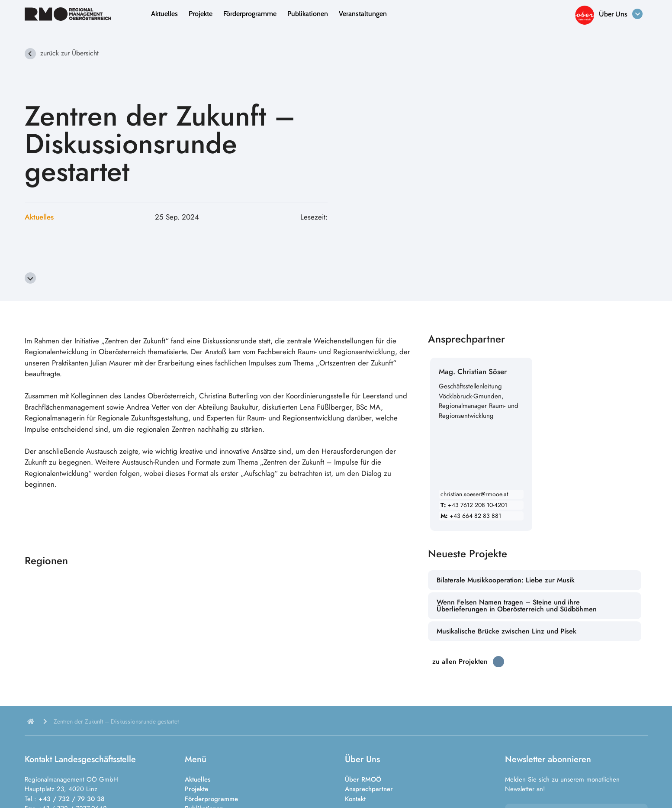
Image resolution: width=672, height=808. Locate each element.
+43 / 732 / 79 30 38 (72, 799)
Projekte (201, 14)
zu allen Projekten (460, 661)
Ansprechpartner (369, 789)
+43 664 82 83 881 (471, 516)
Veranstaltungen (363, 14)
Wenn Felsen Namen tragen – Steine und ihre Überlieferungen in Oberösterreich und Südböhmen (517, 606)
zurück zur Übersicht (69, 53)
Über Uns (613, 14)
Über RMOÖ (363, 779)
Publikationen (308, 14)
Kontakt (355, 799)
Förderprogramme (250, 14)
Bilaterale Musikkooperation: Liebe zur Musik (506, 580)
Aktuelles (164, 14)
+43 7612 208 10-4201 (474, 505)
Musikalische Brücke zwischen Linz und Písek (506, 631)
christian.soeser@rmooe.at (474, 494)
